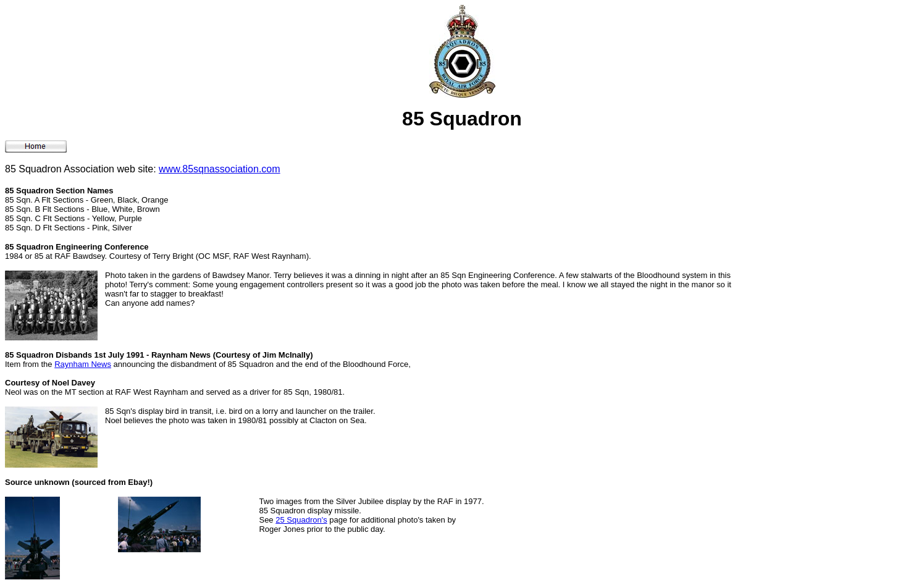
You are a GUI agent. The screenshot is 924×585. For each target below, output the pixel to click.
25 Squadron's (301, 520)
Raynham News (83, 364)
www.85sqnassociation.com (220, 169)
